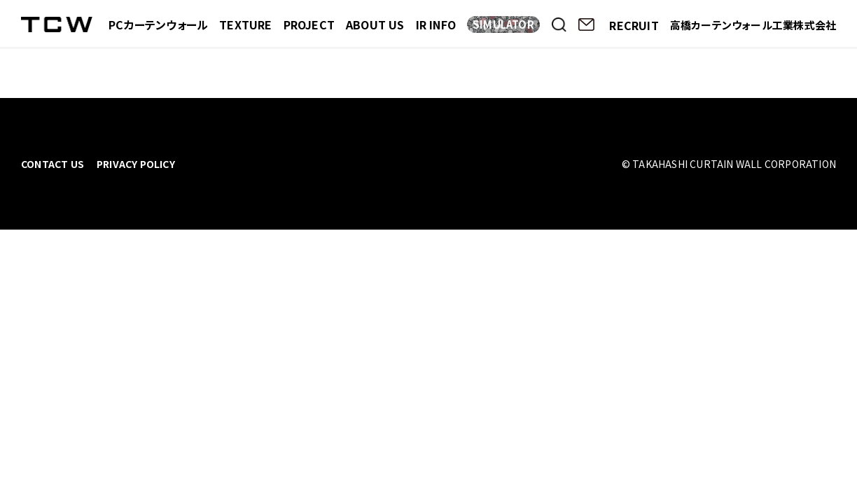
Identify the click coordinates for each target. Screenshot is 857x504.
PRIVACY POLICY (136, 164)
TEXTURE (245, 24)
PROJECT (309, 24)
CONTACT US (53, 164)
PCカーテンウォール (158, 24)
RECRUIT (634, 25)
